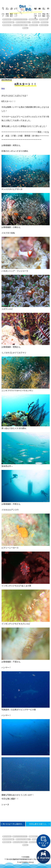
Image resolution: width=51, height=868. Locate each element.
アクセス (40, 14)
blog (3, 88)
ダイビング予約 (43, 841)
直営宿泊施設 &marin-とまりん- (43, 857)
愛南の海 (7, 14)
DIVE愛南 (26, 8)
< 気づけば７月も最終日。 (13, 824)
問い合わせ (48, 14)
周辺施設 (44, 14)
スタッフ (16, 14)
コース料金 (35, 14)
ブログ (3, 14)
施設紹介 (11, 14)
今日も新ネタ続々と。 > (39, 824)
